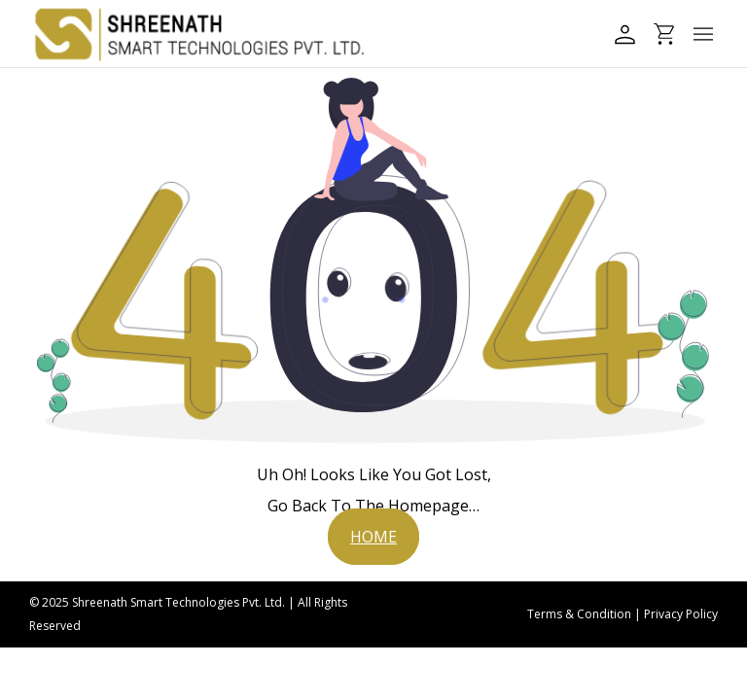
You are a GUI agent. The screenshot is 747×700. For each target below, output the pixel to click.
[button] (373, 537)
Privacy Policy (681, 614)
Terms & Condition (579, 614)
